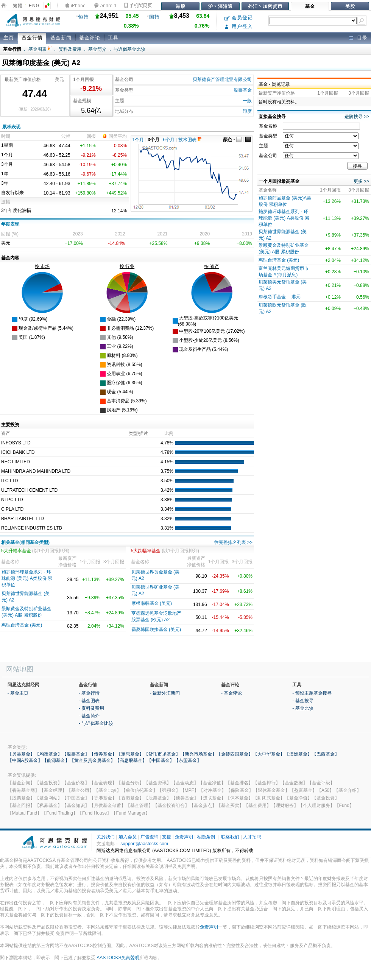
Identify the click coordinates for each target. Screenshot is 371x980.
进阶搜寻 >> (357, 117)
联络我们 (230, 837)
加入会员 (128, 837)
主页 (9, 38)
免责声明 (184, 837)
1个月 (138, 140)
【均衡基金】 (48, 754)
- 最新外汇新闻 (165, 693)
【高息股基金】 (131, 760)
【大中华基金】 (269, 754)
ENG (34, 6)
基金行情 (32, 38)
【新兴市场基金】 (198, 754)
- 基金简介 (89, 716)
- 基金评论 (231, 693)
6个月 (169, 140)
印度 (247, 111)
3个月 (154, 140)
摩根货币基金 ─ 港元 (280, 297)
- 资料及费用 (91, 708)
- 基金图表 (89, 701)
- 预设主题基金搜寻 (312, 693)
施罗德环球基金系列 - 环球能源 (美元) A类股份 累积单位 (27, 578)
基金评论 (90, 38)
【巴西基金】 (326, 754)
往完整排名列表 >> (233, 542)
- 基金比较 (303, 708)
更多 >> (361, 181)
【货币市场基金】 (162, 754)
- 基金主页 (18, 693)
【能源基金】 (56, 760)
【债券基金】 (103, 754)
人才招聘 (252, 837)
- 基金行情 (89, 693)
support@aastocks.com (144, 844)
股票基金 (243, 90)
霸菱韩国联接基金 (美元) (156, 629)
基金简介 (97, 49)
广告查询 (150, 837)
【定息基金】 (130, 754)
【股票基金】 (76, 754)
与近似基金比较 (129, 49)
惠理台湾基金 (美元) (22, 625)
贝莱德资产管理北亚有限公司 (222, 79)
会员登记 (239, 18)
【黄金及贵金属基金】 (92, 760)
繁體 (18, 6)
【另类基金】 (21, 754)
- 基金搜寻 (303, 701)
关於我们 (106, 837)
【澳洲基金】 (298, 754)
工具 (113, 38)
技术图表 (190, 140)
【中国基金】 (161, 760)
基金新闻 (61, 38)
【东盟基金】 (188, 760)
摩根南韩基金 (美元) (152, 603)
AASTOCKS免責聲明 (118, 958)
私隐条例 (206, 837)
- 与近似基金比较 (96, 723)
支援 (167, 837)
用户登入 (239, 26)
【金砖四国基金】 (235, 754)
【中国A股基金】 (25, 760)
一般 (247, 101)
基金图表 (40, 49)
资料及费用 (70, 49)
